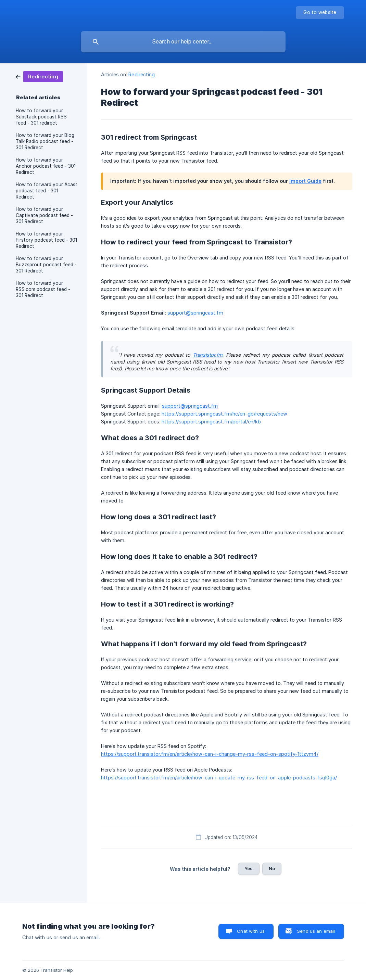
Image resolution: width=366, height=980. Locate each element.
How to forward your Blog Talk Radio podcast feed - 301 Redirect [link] (45, 141)
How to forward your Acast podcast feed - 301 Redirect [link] (47, 191)
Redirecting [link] (142, 74)
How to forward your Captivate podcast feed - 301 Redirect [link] (44, 215)
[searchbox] (183, 42)
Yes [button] (249, 868)
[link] (39, 76)
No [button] (272, 868)
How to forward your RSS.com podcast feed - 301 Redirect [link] (43, 289)
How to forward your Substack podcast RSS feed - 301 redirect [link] (41, 117)
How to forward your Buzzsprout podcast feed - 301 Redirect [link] (46, 265)
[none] (320, 13)
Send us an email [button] (316, 931)
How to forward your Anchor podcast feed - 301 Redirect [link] (46, 166)
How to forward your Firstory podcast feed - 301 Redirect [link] (46, 240)
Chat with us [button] (251, 931)
